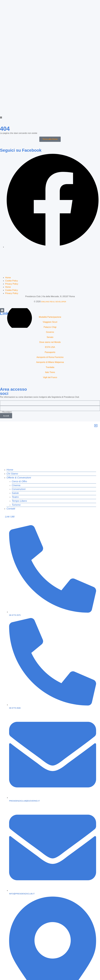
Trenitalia (50, 337)
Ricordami (6, 382)
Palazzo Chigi (50, 297)
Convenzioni (19, 449)
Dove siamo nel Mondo (50, 312)
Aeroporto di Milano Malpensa (50, 332)
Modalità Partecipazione (50, 287)
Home (8, 247)
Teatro (15, 457)
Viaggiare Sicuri (50, 292)
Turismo (16, 465)
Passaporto (50, 322)
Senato (50, 307)
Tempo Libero (19, 461)
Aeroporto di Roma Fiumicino (50, 327)
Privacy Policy (12, 254)
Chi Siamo (12, 434)
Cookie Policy (12, 251)
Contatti (11, 469)
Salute (15, 453)
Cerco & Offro (19, 441)
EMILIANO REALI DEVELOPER (54, 272)
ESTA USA (50, 317)
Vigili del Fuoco (50, 347)
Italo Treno (50, 342)
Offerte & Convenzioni (19, 438)
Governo (50, 302)
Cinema (16, 445)
